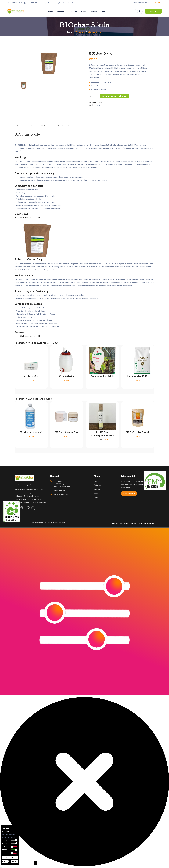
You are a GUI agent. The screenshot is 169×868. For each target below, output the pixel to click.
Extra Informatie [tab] (64, 126)
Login (103, 11)
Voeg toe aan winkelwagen (115, 96)
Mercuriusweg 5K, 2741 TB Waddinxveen (63, 3)
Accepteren (5, 861)
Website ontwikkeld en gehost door (52, 522)
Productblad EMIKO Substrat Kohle (28, 218)
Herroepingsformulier (147, 523)
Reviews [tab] (34, 126)
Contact (93, 11)
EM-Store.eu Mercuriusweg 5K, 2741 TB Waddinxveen (62, 484)
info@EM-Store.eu (35, 3)
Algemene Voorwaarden (120, 523)
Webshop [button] (61, 11)
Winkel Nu (153, 11)
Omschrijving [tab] (21, 126)
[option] (49, 63)
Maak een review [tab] (47, 126)
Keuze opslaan (10, 857)
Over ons (74, 11)
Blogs (84, 11)
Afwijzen (14, 861)
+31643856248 (16, 3)
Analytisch (4, 850)
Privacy (134, 523)
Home (50, 11)
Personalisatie (5, 853)
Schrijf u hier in (129, 493)
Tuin (100, 102)
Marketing (4, 846)
